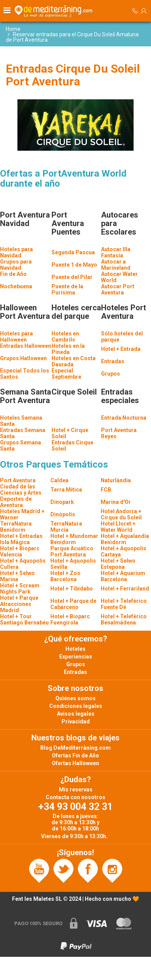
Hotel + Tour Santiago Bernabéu (24, 619)
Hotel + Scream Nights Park (20, 589)
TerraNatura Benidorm (16, 527)
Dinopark (62, 502)
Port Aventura (18, 480)
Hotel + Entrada (121, 349)
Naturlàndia (116, 480)
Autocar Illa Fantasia (116, 252)
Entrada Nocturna (124, 418)
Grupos (111, 374)
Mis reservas (76, 789)
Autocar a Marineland (116, 265)
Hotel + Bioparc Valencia (20, 551)
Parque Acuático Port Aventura (72, 551)
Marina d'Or (116, 502)
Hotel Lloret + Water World (118, 527)
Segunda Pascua (73, 252)
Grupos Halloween (23, 358)
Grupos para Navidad (16, 265)
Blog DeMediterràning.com (75, 748)
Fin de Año (13, 274)
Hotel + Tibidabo (72, 589)
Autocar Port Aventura (118, 289)
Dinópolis (63, 514)
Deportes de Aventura (16, 502)
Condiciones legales (76, 706)
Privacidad (76, 721)
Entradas (113, 361)
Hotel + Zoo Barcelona (65, 576)
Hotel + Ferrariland (125, 589)
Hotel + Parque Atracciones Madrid (19, 604)
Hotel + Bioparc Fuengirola (70, 619)
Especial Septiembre (66, 374)
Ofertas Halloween (75, 763)
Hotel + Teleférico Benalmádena (124, 619)
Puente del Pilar (72, 277)
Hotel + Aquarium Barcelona (123, 576)
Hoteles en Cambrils (65, 337)
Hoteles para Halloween (16, 337)
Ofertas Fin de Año (75, 755)
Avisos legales (76, 714)
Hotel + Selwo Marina (17, 576)
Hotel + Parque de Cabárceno (73, 604)
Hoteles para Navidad (16, 252)
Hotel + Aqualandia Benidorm (125, 539)
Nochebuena (16, 286)
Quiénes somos (75, 698)
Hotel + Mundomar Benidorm (74, 539)
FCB (106, 490)
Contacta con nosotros (75, 797)
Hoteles (75, 649)
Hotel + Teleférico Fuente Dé (124, 604)
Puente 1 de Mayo (74, 265)
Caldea (59, 480)
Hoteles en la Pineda (68, 349)
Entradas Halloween (26, 346)
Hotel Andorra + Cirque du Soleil (121, 514)
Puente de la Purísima (67, 289)
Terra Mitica (66, 490)
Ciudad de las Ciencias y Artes (21, 490)
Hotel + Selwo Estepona (118, 564)
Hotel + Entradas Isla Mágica (21, 539)
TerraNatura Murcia (66, 527)
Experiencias (76, 657)
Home (13, 29)
